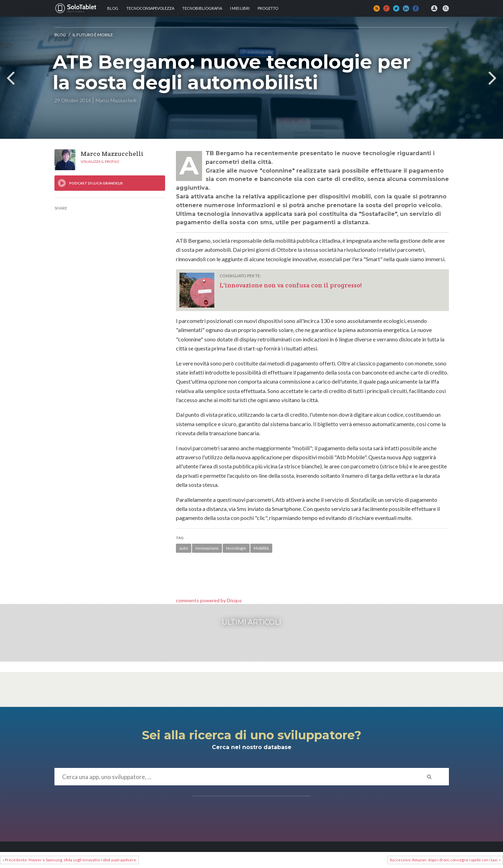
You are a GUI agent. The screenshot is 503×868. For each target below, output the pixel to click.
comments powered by (209, 600)
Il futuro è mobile (93, 35)
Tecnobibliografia (202, 8)
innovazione (207, 548)
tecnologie (236, 548)
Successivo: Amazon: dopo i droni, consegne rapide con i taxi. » (445, 860)
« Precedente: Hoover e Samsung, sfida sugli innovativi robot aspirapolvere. (70, 860)
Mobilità (261, 548)
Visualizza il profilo (100, 161)
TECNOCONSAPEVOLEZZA (150, 8)
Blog (113, 8)
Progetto (268, 8)
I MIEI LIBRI (240, 8)
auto (184, 548)
